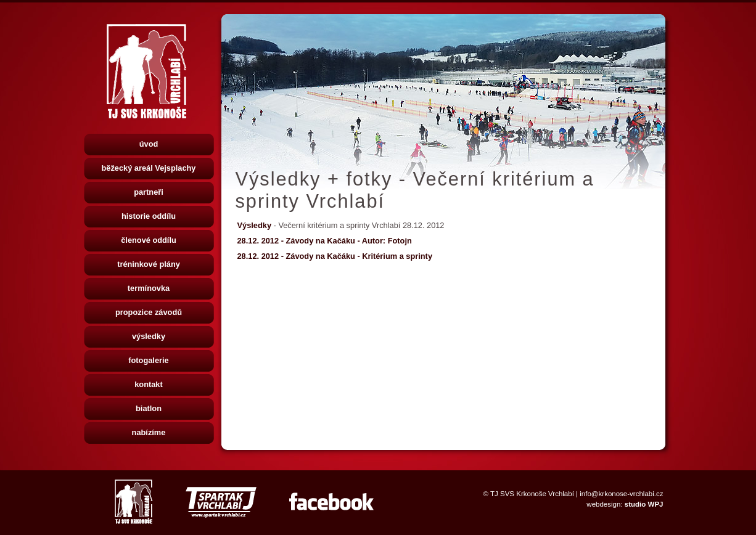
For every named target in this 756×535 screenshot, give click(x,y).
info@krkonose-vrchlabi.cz (621, 494)
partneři (149, 192)
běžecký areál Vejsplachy (149, 168)
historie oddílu (149, 216)
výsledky (149, 336)
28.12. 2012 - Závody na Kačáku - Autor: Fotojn (325, 241)
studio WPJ (644, 504)
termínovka (149, 288)
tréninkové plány (149, 264)
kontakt (149, 384)
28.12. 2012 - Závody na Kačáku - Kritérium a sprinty (335, 256)
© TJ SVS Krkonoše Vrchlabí (529, 494)
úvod (149, 144)
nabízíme (149, 432)
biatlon (149, 408)
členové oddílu (149, 240)
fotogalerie (148, 360)
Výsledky (256, 225)
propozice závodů (149, 312)
